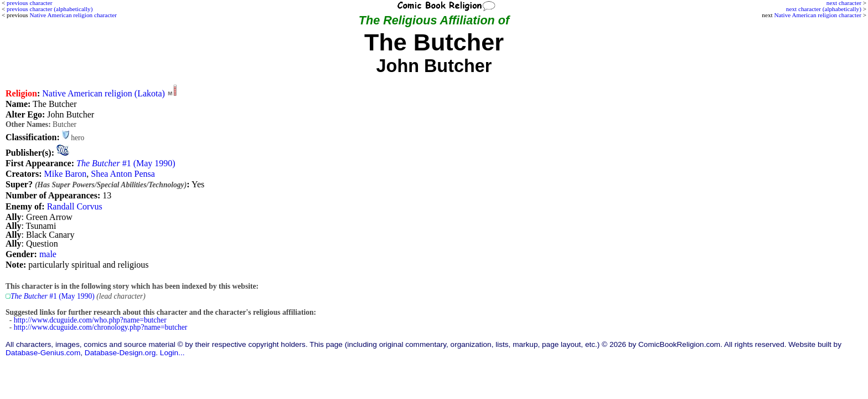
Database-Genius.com (43, 353)
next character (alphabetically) (824, 9)
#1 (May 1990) (126, 163)
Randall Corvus (75, 206)
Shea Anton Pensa (123, 174)
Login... (172, 353)
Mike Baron (65, 174)
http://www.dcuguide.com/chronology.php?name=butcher (101, 327)
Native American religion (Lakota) (104, 93)
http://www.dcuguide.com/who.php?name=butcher (90, 320)
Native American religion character (817, 15)
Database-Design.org (120, 353)
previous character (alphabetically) (50, 9)
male (48, 254)
